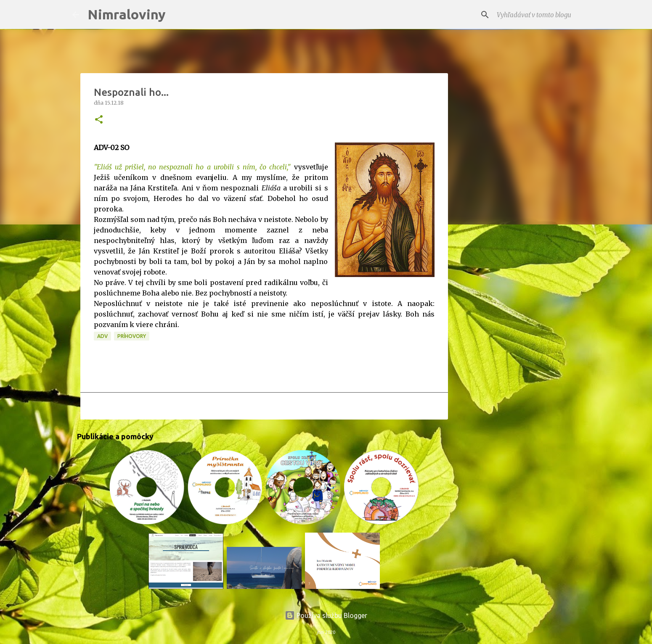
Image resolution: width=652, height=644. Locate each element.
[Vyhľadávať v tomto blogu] (538, 15)
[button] (99, 120)
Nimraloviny (127, 14)
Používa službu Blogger (326, 615)
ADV (102, 336)
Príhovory (132, 336)
